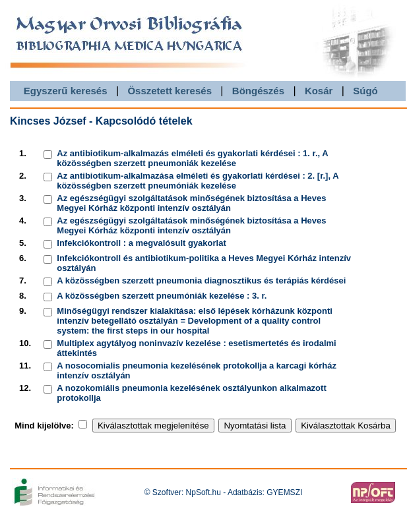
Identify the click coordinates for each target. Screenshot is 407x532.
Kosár (319, 91)
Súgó (365, 91)
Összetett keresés (170, 91)
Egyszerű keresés (66, 91)
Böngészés (258, 91)
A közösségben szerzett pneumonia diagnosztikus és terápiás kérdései (201, 281)
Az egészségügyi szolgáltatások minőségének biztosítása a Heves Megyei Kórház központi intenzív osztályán (191, 203)
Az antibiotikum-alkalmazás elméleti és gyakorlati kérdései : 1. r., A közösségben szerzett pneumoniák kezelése (192, 158)
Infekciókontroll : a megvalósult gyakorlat (141, 243)
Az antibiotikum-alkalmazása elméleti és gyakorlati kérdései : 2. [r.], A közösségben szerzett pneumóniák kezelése (198, 181)
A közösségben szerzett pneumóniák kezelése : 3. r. (162, 296)
